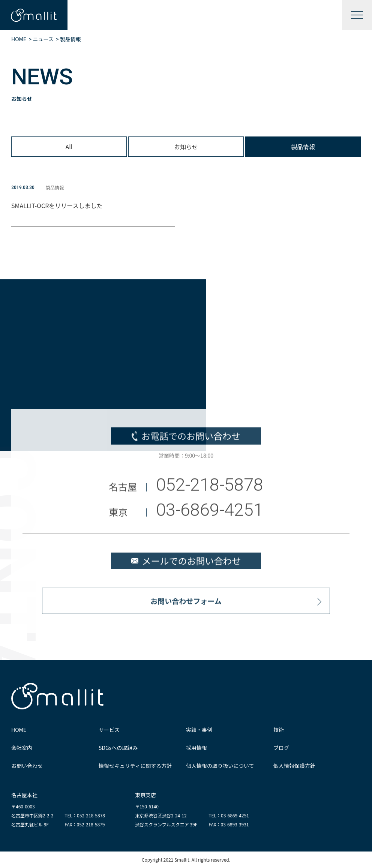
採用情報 (196, 748)
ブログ (281, 748)
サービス (109, 730)
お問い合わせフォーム (186, 603)
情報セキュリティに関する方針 (135, 766)
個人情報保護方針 (294, 766)
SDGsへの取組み (118, 748)
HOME (19, 730)
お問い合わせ (27, 766)
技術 (279, 730)
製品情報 (303, 147)
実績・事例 (199, 730)
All (69, 147)
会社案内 (22, 748)
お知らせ (186, 147)
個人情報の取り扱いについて (220, 766)
